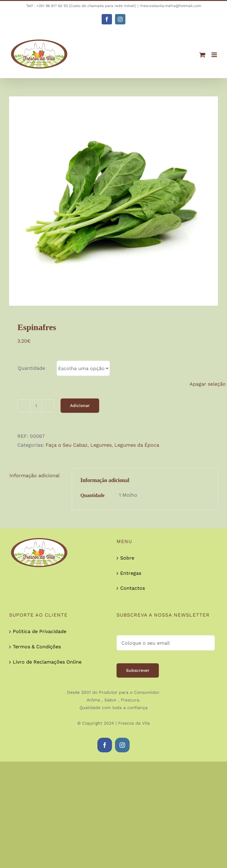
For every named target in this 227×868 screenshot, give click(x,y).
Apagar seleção (208, 384)
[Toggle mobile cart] (202, 55)
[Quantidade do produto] (36, 406)
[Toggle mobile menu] (215, 55)
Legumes (101, 445)
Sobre (127, 558)
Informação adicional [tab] (35, 475)
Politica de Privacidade (40, 631)
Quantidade (31, 368)
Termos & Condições (37, 647)
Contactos (133, 588)
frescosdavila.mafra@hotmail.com (171, 6)
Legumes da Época (137, 445)
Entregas (131, 573)
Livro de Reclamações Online (47, 662)
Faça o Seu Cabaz (67, 445)
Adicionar (80, 405)
